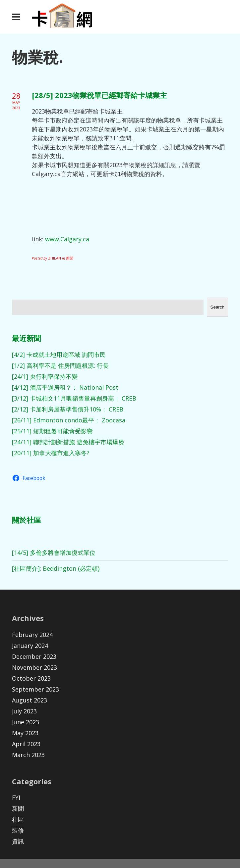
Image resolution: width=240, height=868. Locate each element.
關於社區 (27, 520)
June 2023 (26, 722)
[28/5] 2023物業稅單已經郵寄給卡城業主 (99, 95)
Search (217, 307)
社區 (18, 819)
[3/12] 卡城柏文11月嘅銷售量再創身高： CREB (74, 398)
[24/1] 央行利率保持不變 (45, 376)
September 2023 (35, 689)
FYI (16, 797)
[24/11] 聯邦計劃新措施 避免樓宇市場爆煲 (68, 442)
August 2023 (30, 700)
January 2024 (30, 646)
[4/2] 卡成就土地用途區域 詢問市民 (59, 355)
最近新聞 (27, 338)
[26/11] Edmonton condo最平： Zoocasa (69, 420)
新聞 (18, 808)
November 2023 (34, 667)
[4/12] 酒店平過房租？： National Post (65, 387)
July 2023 (24, 711)
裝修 (18, 830)
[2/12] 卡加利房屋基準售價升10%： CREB (68, 409)
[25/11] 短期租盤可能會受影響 (52, 431)
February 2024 (32, 635)
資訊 (18, 841)
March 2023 (28, 755)
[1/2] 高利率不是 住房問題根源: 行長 (60, 365)
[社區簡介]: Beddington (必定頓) (56, 568)
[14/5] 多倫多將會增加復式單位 (54, 553)
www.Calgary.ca (67, 239)
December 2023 (34, 656)
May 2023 (25, 733)
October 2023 (31, 678)
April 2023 (26, 744)
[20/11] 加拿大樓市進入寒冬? (51, 453)
